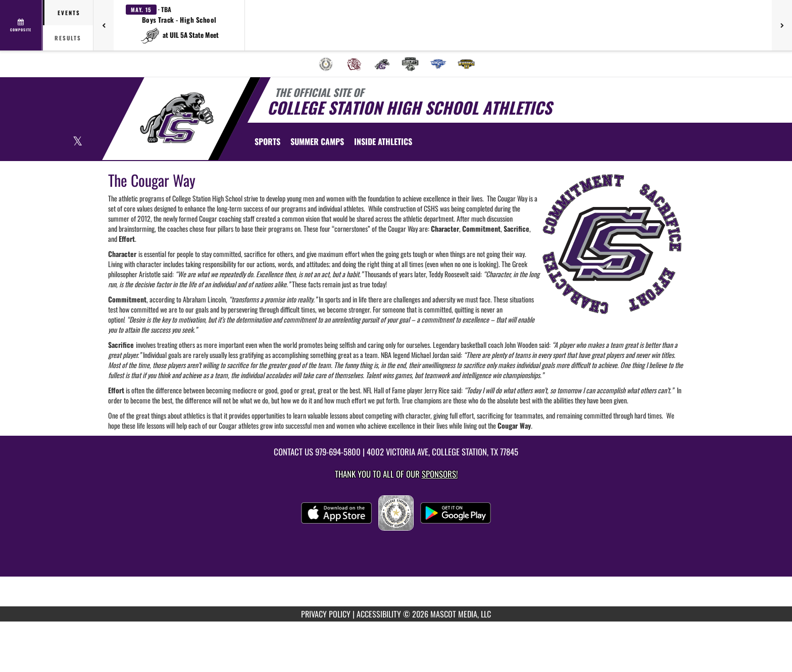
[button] (179, 25)
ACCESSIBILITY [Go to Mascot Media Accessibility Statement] (379, 614)
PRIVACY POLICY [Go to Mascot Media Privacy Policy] (326, 614)
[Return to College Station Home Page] (177, 118)
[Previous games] (104, 25)
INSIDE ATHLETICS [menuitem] (383, 141)
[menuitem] (326, 64)
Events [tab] (69, 13)
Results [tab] (68, 38)
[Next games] (782, 25)
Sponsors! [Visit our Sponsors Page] (440, 474)
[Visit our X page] (78, 142)
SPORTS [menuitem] (267, 141)
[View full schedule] (21, 25)
